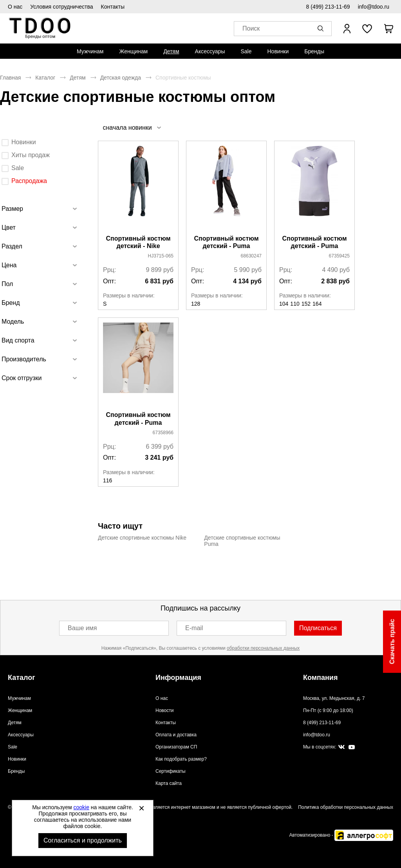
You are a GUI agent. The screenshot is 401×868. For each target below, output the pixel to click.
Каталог (45, 78)
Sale (246, 51)
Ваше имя (82, 628)
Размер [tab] (12, 209)
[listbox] (132, 128)
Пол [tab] (7, 284)
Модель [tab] (13, 322)
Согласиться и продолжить (83, 840)
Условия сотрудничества (61, 7)
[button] (322, 29)
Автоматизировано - (341, 835)
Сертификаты (171, 771)
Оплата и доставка (176, 735)
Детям (171, 51)
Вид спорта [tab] (18, 340)
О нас (15, 7)
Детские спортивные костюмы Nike (142, 538)
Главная (10, 78)
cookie (81, 807)
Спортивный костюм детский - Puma (226, 242)
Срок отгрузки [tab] (22, 378)
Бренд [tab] (11, 303)
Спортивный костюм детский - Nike (138, 242)
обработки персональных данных (263, 648)
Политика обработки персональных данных (346, 807)
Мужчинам (90, 51)
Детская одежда (121, 78)
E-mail (194, 628)
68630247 (251, 256)
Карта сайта (169, 783)
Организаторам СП (176, 747)
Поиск (251, 29)
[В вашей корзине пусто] (388, 29)
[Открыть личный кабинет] (347, 29)
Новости (164, 710)
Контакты (113, 7)
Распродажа (29, 181)
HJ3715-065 (161, 256)
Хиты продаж (31, 155)
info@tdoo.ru (374, 7)
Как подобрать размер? (181, 759)
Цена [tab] (9, 265)
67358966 (163, 433)
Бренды (314, 51)
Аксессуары (210, 51)
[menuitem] (90, 51)
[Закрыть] (141, 808)
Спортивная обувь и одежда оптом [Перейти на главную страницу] (40, 28)
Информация (178, 678)
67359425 (339, 256)
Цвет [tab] (9, 227)
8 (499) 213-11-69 (328, 7)
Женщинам (133, 51)
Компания (320, 678)
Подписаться (318, 628)
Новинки (278, 51)
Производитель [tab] (24, 359)
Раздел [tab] (12, 246)
